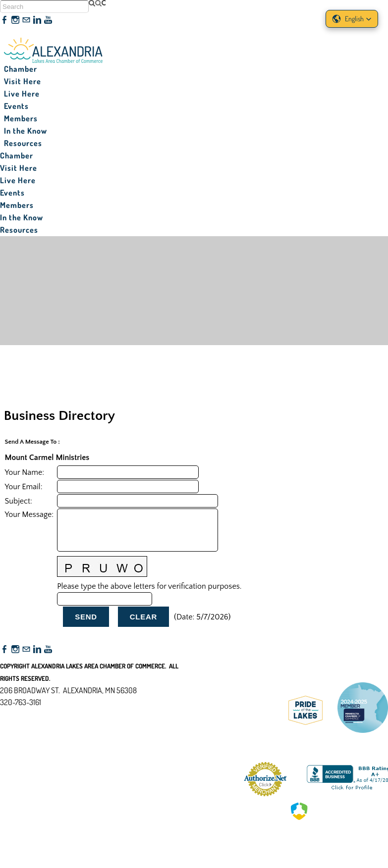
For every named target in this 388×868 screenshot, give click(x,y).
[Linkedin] (37, 20)
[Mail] (26, 20)
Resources (23, 143)
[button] (352, 19)
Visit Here (23, 81)
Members (21, 118)
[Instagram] (15, 20)
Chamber (21, 69)
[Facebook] (4, 20)
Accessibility (24, 750)
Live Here (22, 94)
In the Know (26, 131)
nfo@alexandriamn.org (43, 714)
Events (16, 106)
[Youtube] (48, 20)
